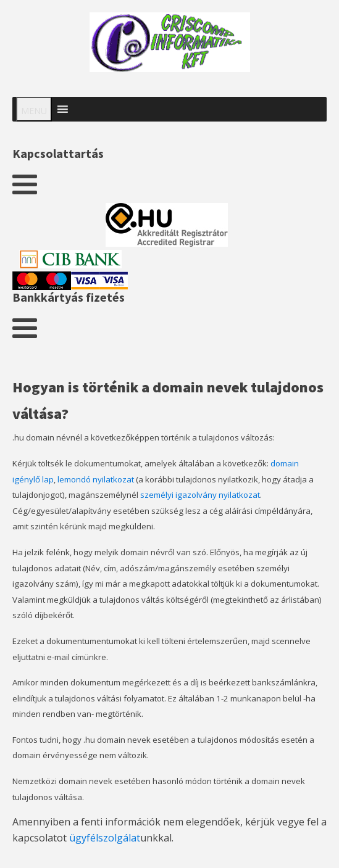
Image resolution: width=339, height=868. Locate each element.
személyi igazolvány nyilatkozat (200, 495)
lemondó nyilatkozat (96, 479)
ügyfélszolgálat (105, 838)
